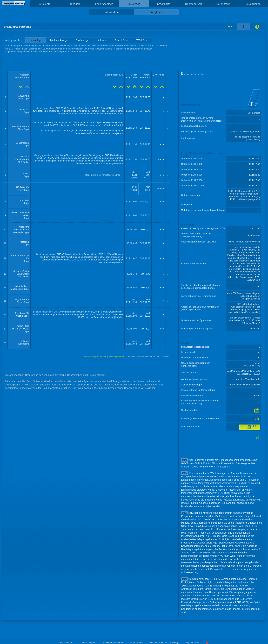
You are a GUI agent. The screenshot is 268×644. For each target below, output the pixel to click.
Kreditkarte (164, 4)
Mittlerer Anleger (59, 40)
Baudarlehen (253, 4)
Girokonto (45, 4)
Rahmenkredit (194, 4)
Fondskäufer (122, 40)
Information (112, 12)
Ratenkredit (223, 4)
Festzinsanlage (104, 4)
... (168, 97)
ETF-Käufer (142, 40)
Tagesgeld (74, 4)
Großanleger (82, 40)
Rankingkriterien (117, 357)
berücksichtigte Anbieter (95, 357)
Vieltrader (102, 40)
